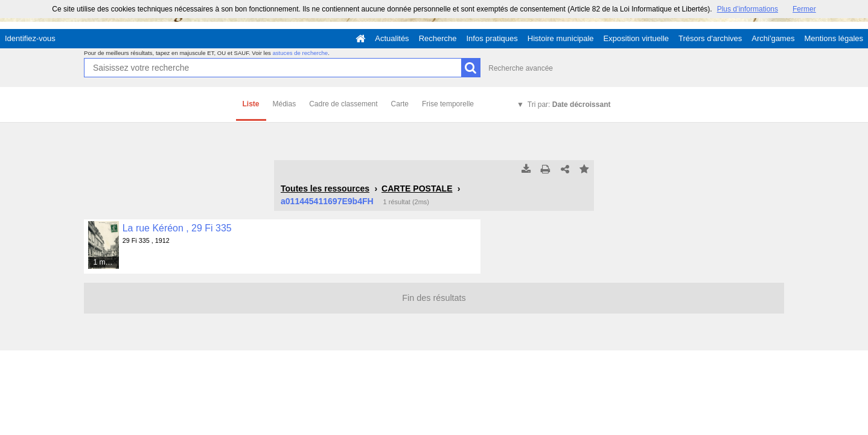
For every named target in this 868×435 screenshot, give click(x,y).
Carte (400, 104)
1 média (106, 262)
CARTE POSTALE (417, 188)
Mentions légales (834, 38)
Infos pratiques (492, 38)
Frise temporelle (448, 104)
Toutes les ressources (325, 188)
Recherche (438, 38)
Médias (285, 104)
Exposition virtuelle (636, 38)
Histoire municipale (561, 38)
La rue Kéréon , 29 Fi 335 (177, 228)
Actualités (392, 38)
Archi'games (773, 38)
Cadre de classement (343, 104)
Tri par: (569, 105)
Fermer (804, 9)
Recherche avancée (521, 68)
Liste (251, 104)
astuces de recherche (300, 53)
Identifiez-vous (30, 38)
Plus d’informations (748, 9)
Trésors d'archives (710, 38)
